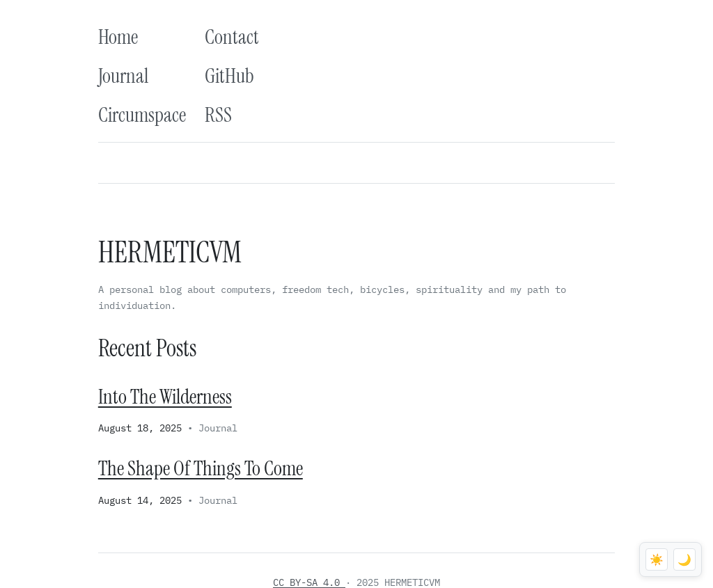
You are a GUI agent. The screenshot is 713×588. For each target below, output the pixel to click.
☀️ (657, 560)
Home (118, 37)
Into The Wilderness (165, 397)
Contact (232, 37)
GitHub (229, 76)
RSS (218, 115)
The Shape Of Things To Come (201, 468)
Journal (123, 76)
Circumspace (142, 115)
